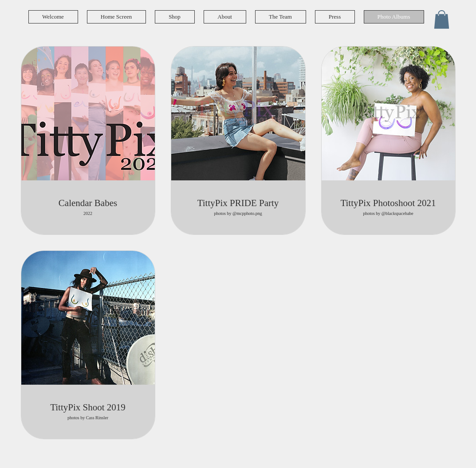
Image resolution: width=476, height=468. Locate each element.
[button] (442, 19)
